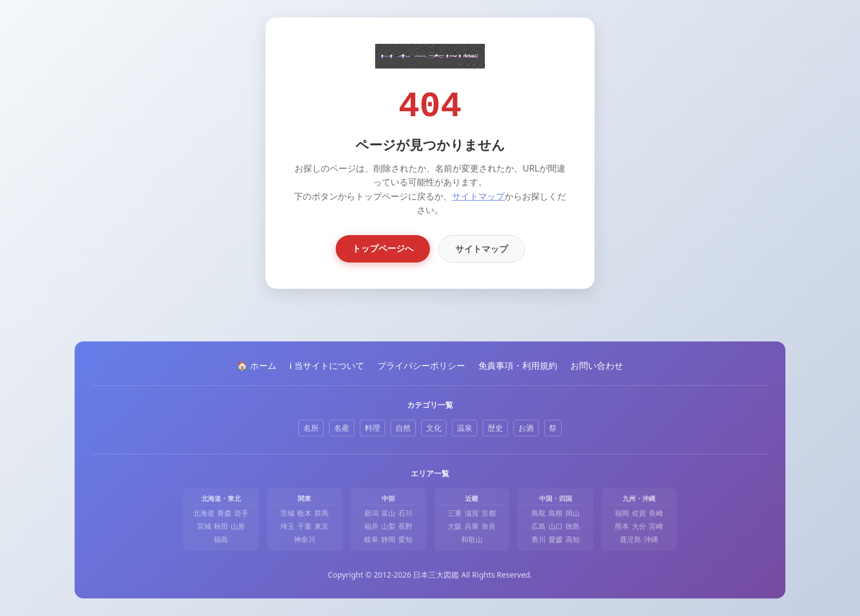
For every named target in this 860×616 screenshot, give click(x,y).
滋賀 (472, 513)
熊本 (622, 526)
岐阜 (371, 539)
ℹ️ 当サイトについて (327, 366)
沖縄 (651, 539)
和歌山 (472, 539)
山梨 (388, 526)
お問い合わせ (597, 366)
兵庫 (472, 526)
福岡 (622, 513)
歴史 (495, 428)
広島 (539, 526)
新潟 (371, 513)
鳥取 (539, 513)
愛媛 (556, 539)
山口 (556, 526)
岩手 (241, 513)
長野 (405, 526)
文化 (434, 428)
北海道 (204, 513)
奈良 (489, 526)
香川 (539, 539)
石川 (405, 513)
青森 (224, 513)
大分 (639, 526)
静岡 (388, 539)
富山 (388, 513)
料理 (372, 428)
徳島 (573, 526)
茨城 (287, 513)
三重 (455, 513)
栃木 (304, 513)
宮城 (204, 526)
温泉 (465, 428)
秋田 (221, 526)
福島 (221, 539)
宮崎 (656, 526)
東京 (321, 526)
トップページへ (383, 248)
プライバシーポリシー (421, 366)
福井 (371, 526)
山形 (238, 526)
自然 (403, 428)
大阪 (455, 526)
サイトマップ (478, 196)
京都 (489, 513)
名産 (342, 428)
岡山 (573, 513)
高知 (573, 539)
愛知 (405, 539)
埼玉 (287, 526)
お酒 (526, 428)
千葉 (304, 526)
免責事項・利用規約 (518, 366)
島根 (556, 513)
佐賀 (639, 513)
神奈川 (305, 539)
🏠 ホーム (257, 366)
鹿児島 (630, 539)
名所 (311, 428)
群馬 (321, 513)
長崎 (656, 513)
